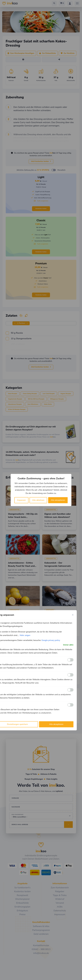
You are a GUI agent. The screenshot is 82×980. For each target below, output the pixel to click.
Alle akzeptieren (58, 500)
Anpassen (21, 500)
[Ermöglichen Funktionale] (70, 660)
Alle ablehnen (38, 500)
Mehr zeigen (25, 635)
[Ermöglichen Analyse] (70, 675)
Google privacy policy (51, 640)
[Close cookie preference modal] (73, 615)
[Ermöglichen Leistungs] (70, 690)
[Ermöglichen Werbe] (70, 705)
